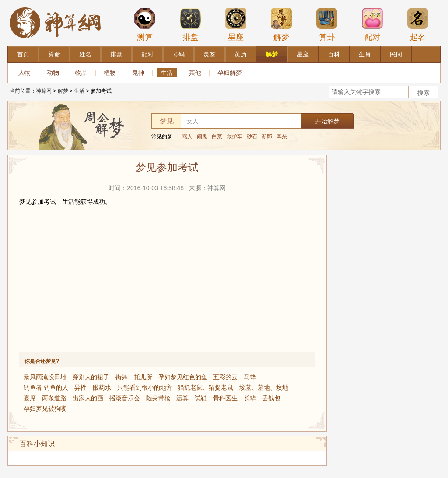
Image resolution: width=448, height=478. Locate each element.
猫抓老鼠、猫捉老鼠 (206, 387)
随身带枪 (158, 398)
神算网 (44, 91)
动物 (53, 73)
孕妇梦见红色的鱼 (183, 377)
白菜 (217, 136)
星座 (236, 24)
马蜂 (250, 377)
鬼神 (138, 73)
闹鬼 (202, 136)
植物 (110, 73)
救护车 (234, 136)
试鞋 (201, 398)
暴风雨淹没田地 (45, 377)
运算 (182, 398)
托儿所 (143, 377)
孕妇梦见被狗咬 (45, 408)
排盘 (190, 24)
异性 (80, 387)
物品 (81, 73)
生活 (167, 73)
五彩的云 (225, 377)
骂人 (187, 136)
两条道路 (54, 398)
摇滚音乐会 (125, 398)
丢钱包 (271, 398)
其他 (195, 73)
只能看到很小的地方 (145, 387)
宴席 (30, 398)
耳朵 (282, 136)
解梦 (281, 24)
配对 (372, 24)
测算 (145, 24)
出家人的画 (88, 398)
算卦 (327, 24)
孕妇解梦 (230, 73)
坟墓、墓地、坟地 (264, 387)
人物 (24, 73)
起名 (418, 24)
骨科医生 (225, 398)
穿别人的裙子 (91, 377)
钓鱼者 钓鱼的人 (46, 387)
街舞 (122, 377)
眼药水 (102, 387)
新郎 (267, 136)
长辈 (250, 398)
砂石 (252, 136)
